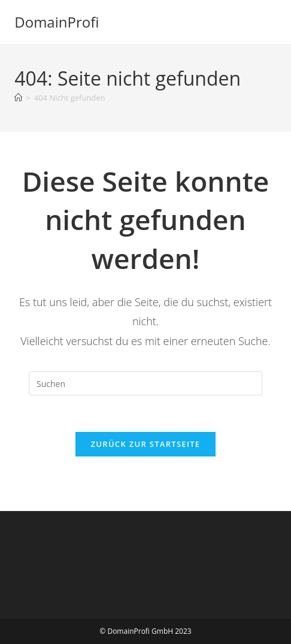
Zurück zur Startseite (146, 444)
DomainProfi (57, 22)
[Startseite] (18, 98)
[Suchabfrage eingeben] (145, 383)
